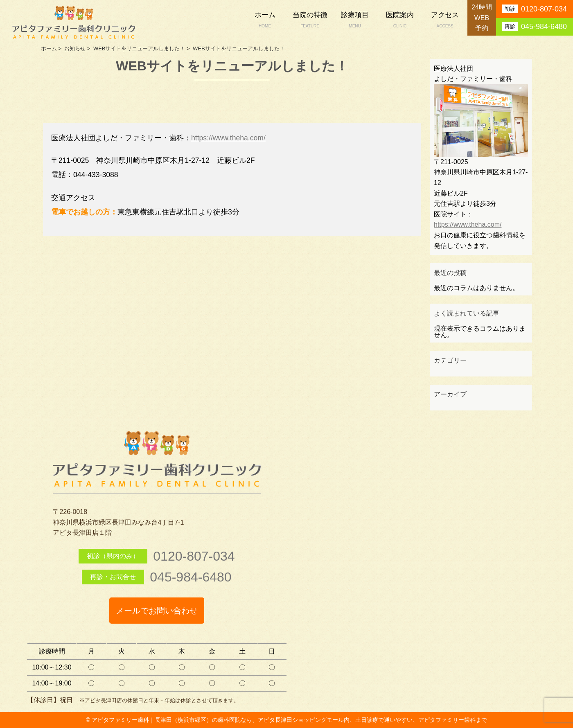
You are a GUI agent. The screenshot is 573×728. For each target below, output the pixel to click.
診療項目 (355, 21)
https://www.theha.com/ (228, 138)
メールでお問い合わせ (157, 611)
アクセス (445, 21)
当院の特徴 (310, 21)
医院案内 (400, 21)
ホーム (265, 21)
